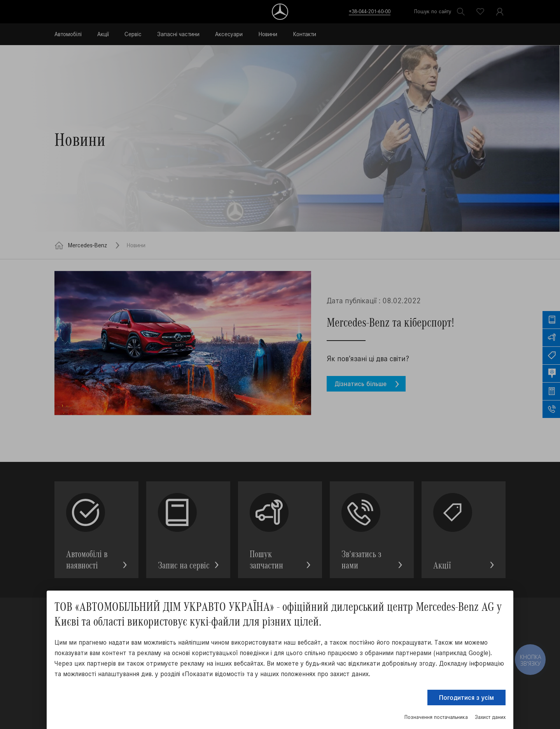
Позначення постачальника (436, 717)
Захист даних (490, 717)
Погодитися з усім (466, 698)
